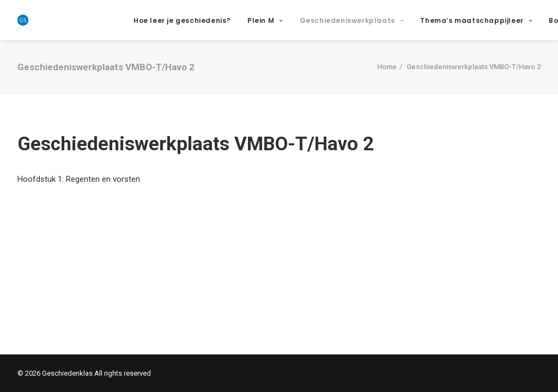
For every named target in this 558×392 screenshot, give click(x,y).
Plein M (265, 20)
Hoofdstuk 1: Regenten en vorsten (79, 179)
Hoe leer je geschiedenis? (182, 20)
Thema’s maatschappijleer (476, 20)
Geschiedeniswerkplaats (352, 20)
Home (387, 67)
